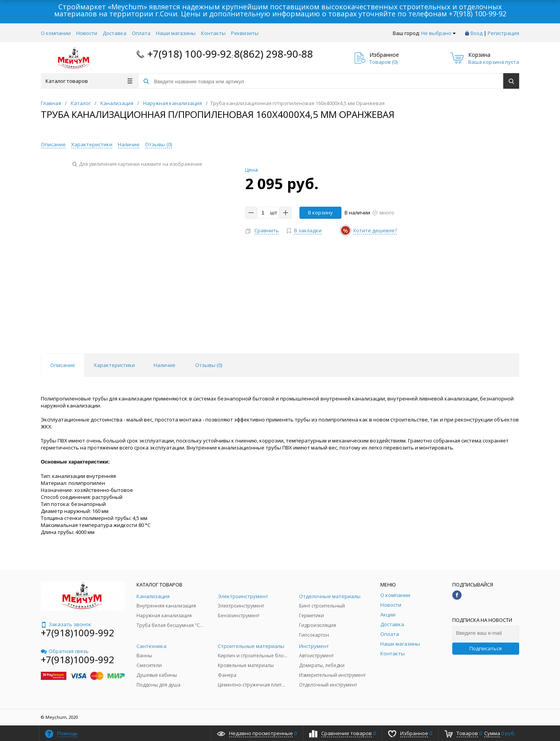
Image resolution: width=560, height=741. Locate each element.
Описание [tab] (63, 365)
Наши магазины (176, 33)
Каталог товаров (89, 81)
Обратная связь (65, 651)
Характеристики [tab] (114, 365)
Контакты (213, 33)
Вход (477, 33)
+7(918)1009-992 (78, 633)
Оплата (141, 33)
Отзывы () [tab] (209, 365)
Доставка (115, 33)
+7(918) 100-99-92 (478, 14)
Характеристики (92, 144)
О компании (56, 33)
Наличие (129, 144)
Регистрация (503, 33)
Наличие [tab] (164, 365)
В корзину (320, 212)
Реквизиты (245, 33)
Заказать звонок (66, 624)
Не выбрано (438, 33)
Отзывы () (158, 144)
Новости (87, 33)
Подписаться (486, 648)
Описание (53, 144)
